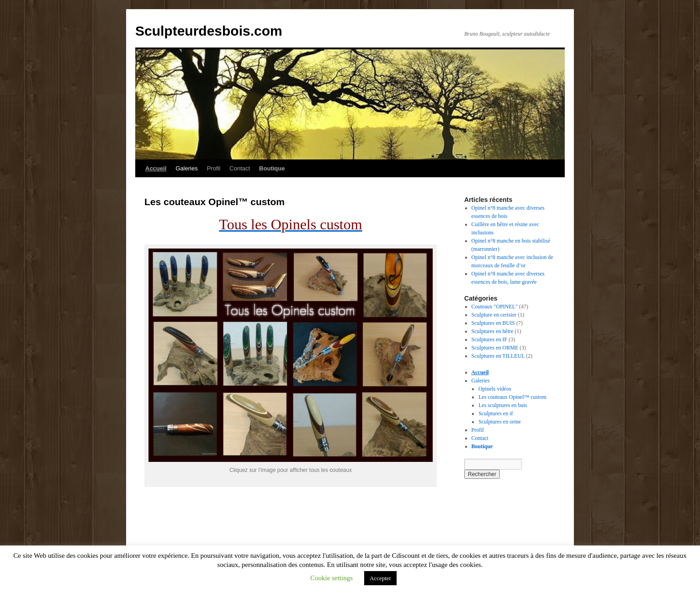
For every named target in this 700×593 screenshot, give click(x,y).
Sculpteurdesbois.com (209, 31)
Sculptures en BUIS (493, 323)
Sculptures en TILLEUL (498, 356)
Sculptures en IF (490, 339)
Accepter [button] (380, 578)
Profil (214, 168)
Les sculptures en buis (503, 405)
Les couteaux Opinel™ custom (512, 397)
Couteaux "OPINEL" (495, 307)
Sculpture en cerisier (494, 315)
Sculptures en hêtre (493, 331)
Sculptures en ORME (495, 348)
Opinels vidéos (495, 389)
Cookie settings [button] (331, 578)
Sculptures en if (496, 413)
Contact (240, 168)
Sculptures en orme (500, 422)
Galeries (186, 168)
